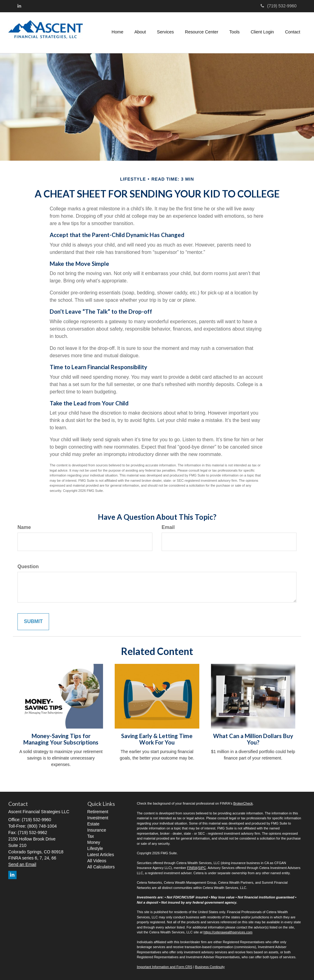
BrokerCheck (243, 803)
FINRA (192, 868)
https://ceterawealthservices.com (228, 932)
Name (24, 527)
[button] (140, 32)
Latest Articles (101, 855)
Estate (94, 824)
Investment (98, 818)
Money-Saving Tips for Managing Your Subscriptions (61, 739)
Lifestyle (95, 848)
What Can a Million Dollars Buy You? (253, 739)
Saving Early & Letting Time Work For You (157, 739)
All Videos (97, 861)
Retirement (98, 812)
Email (168, 527)
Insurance (97, 830)
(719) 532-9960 (279, 6)
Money (94, 842)
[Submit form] (33, 622)
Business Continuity (210, 967)
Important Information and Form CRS (165, 967)
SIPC (202, 868)
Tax (91, 836)
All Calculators (101, 867)
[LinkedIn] (19, 6)
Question (28, 567)
